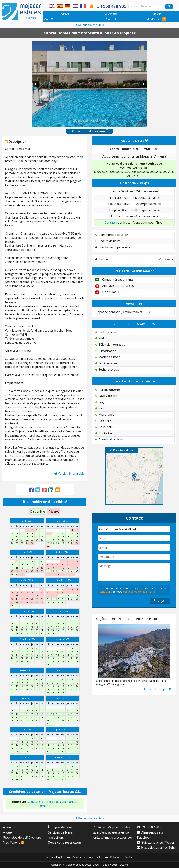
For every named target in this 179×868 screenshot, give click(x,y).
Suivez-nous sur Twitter (156, 843)
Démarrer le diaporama (90, 131)
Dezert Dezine (120, 865)
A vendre (111, 14)
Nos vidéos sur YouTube (156, 848)
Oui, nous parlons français (83, 6)
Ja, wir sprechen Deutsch (67, 6)
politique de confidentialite (139, 592)
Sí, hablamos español (60, 6)
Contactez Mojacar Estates (111, 827)
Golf (49, 19)
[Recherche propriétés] (169, 7)
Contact (111, 19)
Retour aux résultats (89, 25)
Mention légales (55, 857)
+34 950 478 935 (111, 6)
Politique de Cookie (121, 857)
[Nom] (134, 538)
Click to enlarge (122, 450)
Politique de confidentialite (87, 857)
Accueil (66, 14)
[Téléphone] (134, 557)
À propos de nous (60, 827)
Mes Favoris (156, 19)
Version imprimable (69, 473)
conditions (106, 592)
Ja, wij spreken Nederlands (75, 6)
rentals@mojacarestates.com (113, 838)
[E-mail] (134, 548)
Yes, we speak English (52, 6)
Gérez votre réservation (64, 843)
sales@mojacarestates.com (112, 832)
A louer (156, 14)
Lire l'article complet (158, 689)
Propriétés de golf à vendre (22, 838)
